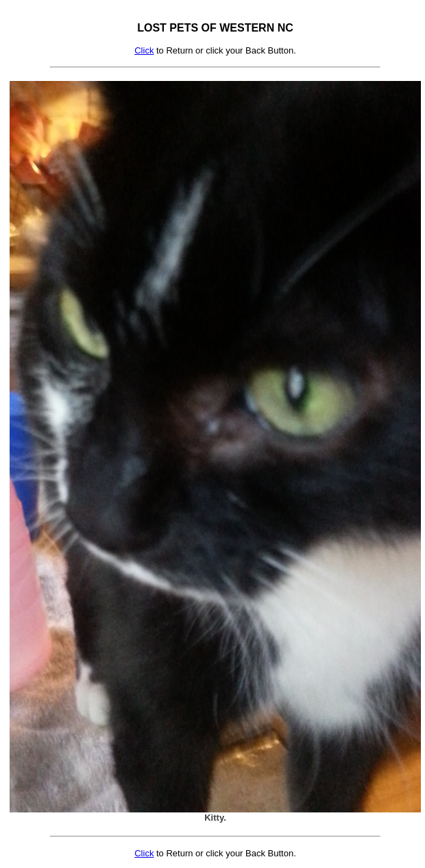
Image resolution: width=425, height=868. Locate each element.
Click (144, 50)
